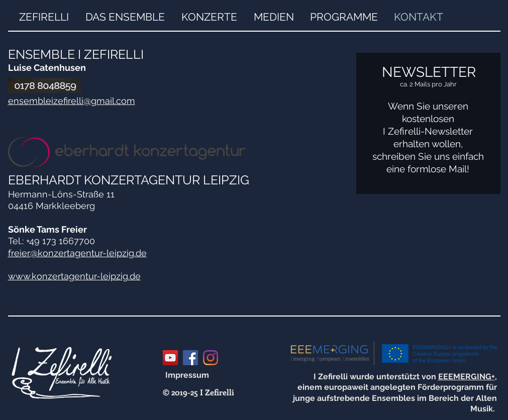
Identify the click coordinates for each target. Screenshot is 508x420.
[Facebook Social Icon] (190, 358)
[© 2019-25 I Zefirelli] (198, 392)
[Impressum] (187, 375)
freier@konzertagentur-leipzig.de (77, 253)
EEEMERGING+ (467, 377)
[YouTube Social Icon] (170, 358)
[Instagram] (211, 358)
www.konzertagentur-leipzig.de (74, 276)
